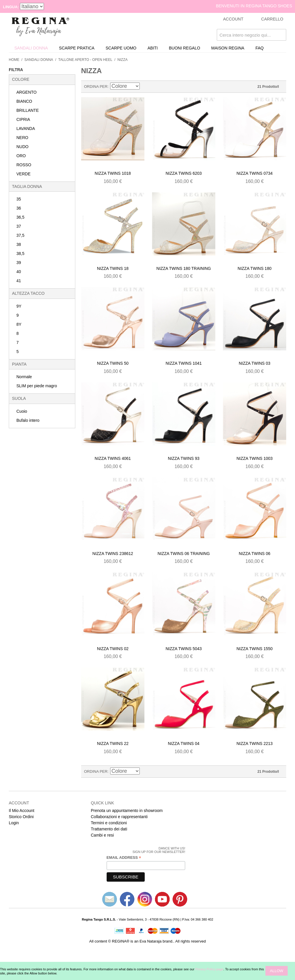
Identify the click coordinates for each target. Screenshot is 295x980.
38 (19, 244)
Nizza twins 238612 (113, 554)
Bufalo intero (28, 420)
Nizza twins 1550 (254, 649)
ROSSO (24, 165)
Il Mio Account (22, 811)
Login (14, 823)
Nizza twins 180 (255, 268)
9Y (19, 306)
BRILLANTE (28, 110)
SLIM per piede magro (37, 386)
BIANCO (24, 101)
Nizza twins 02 (113, 649)
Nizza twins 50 (113, 363)
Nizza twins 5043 (184, 649)
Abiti (152, 48)
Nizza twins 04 (184, 743)
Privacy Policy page (209, 969)
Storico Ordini (21, 817)
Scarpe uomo (121, 48)
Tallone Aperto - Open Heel (85, 60)
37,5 (20, 235)
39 (19, 263)
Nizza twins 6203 (184, 173)
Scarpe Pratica (77, 48)
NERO (22, 138)
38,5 (20, 253)
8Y (19, 324)
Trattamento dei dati (109, 829)
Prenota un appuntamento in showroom (127, 811)
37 (19, 226)
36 (19, 208)
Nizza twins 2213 (254, 743)
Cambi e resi (102, 835)
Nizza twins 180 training (184, 268)
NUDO (22, 147)
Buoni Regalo (185, 48)
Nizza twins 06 (255, 554)
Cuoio (22, 411)
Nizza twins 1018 (113, 173)
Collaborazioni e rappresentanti (119, 817)
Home (14, 60)
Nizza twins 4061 (113, 458)
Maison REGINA (228, 48)
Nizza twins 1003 (254, 458)
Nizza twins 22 (113, 743)
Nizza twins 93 (184, 458)
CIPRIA (23, 119)
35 (19, 199)
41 (19, 281)
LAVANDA (26, 129)
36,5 (20, 217)
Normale (24, 377)
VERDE (23, 174)
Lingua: (11, 7)
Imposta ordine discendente (145, 87)
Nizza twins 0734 (254, 173)
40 (19, 272)
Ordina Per (96, 86)
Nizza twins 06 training (184, 554)
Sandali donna (31, 48)
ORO (21, 156)
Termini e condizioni (109, 823)
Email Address (124, 858)
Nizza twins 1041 (184, 363)
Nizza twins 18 (113, 268)
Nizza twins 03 (255, 363)
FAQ (260, 48)
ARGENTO (27, 92)
